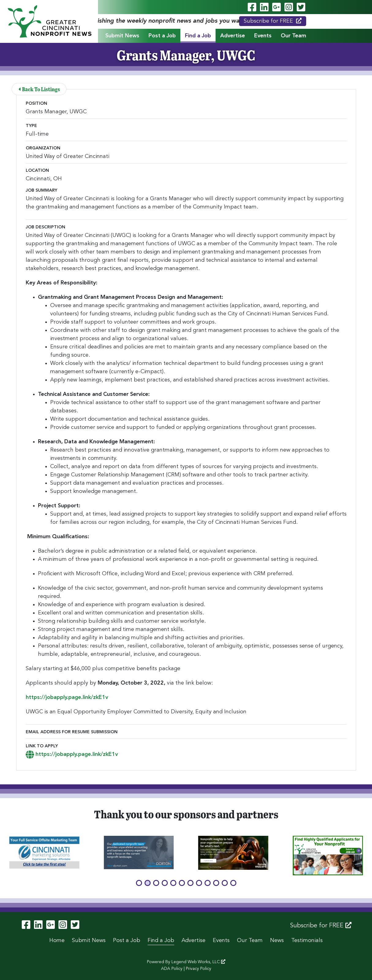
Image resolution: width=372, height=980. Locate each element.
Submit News (122, 36)
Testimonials (307, 941)
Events (263, 36)
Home (57, 941)
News (277, 941)
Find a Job (198, 36)
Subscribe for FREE (273, 21)
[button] (139, 883)
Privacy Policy (199, 969)
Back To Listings (39, 89)
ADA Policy (172, 969)
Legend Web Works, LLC (198, 962)
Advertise (233, 36)
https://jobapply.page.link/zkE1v (67, 697)
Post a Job (162, 36)
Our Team (293, 36)
